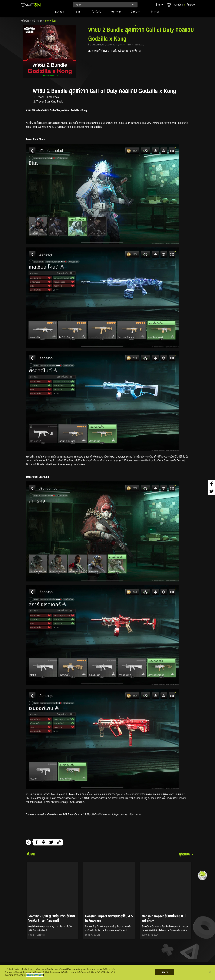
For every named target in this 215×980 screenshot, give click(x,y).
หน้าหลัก (25, 21)
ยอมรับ (165, 972)
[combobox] (105, 5)
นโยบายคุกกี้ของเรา (35, 975)
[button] (160, 5)
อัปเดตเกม (37, 21)
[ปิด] (210, 972)
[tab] (60, 13)
